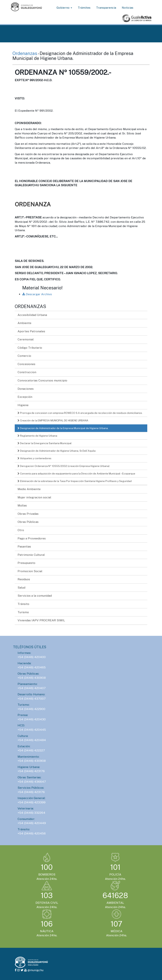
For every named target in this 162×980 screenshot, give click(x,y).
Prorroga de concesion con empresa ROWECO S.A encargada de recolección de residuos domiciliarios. (80, 413)
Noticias (128, 8)
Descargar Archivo (37, 294)
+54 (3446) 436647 (32, 782)
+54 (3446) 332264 (31, 813)
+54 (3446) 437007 (32, 699)
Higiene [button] (23, 405)
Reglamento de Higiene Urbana (37, 436)
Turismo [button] (23, 612)
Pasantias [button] (24, 546)
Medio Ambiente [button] (29, 489)
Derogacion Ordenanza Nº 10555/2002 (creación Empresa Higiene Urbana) (64, 466)
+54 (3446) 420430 (32, 719)
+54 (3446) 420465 (32, 667)
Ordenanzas (25, 53)
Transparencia (106, 8)
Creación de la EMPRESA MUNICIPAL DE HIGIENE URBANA (53, 420)
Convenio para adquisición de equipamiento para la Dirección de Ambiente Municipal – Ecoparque (76, 474)
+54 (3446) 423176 (31, 771)
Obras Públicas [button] (28, 522)
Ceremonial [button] (26, 339)
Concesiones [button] (26, 364)
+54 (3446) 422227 (31, 750)
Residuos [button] (24, 579)
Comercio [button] (24, 356)
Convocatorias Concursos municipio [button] (42, 380)
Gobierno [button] (64, 8)
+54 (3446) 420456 (32, 833)
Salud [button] (21, 588)
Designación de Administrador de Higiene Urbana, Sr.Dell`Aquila (57, 451)
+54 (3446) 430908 (32, 678)
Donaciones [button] (26, 389)
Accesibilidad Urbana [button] (32, 315)
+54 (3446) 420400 (32, 657)
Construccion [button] (27, 372)
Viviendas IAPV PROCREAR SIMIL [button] (41, 620)
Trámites (84, 8)
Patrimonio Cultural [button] (31, 555)
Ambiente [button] (24, 323)
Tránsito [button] (23, 604)
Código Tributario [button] (30, 348)
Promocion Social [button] (30, 571)
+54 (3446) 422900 (31, 709)
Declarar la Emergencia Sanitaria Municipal (45, 443)
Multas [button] (22, 505)
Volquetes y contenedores (34, 458)
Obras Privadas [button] (28, 514)
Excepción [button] (25, 397)
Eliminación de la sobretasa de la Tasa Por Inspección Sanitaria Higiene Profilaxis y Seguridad (75, 481)
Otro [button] (21, 530)
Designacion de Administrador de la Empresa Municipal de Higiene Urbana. (63, 428)
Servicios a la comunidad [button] (35, 596)
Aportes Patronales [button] (31, 331)
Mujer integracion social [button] (34, 497)
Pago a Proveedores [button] (32, 538)
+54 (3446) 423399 (32, 802)
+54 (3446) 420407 (32, 688)
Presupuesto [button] (26, 563)
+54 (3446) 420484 (32, 740)
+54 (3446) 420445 (32, 730)
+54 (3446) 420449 (32, 823)
